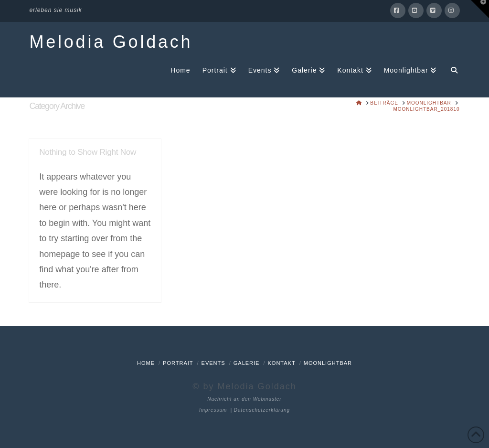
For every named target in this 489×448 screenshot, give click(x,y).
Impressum (213, 410)
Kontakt (282, 363)
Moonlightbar (328, 363)
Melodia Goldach (111, 42)
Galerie (247, 363)
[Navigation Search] (451, 70)
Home (146, 363)
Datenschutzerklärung (262, 410)
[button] (480, 9)
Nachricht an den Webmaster (244, 399)
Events (213, 363)
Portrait (178, 363)
